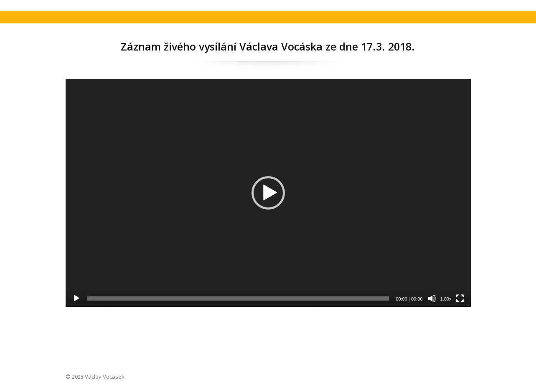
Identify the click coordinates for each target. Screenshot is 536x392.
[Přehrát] (76, 298)
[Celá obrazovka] (460, 298)
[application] (268, 193)
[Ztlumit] (432, 298)
